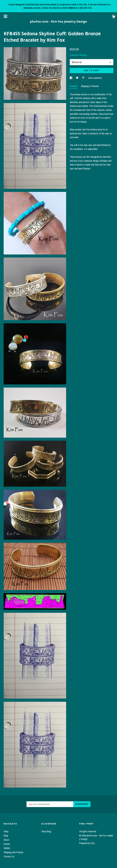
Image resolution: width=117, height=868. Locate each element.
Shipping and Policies (13, 852)
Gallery (7, 848)
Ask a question (95, 78)
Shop (6, 831)
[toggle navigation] (5, 16)
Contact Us (9, 856)
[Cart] (113, 17)
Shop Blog (46, 831)
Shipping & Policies (90, 86)
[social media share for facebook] (71, 78)
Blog (6, 835)
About (6, 840)
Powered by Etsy (87, 843)
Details (74, 86)
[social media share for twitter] (77, 78)
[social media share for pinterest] (84, 78)
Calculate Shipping (78, 55)
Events (7, 844)
